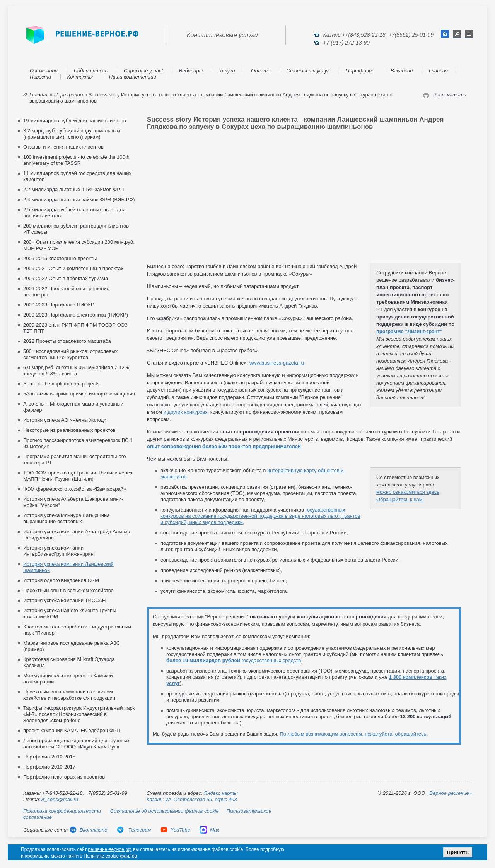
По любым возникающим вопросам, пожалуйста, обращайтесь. (354, 734)
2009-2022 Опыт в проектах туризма (66, 278)
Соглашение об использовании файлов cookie (165, 811)
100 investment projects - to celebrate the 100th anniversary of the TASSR (76, 160)
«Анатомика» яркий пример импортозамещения (79, 394)
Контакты (80, 77)
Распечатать (450, 95)
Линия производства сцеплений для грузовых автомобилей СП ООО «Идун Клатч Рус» (76, 744)
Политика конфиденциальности (62, 811)
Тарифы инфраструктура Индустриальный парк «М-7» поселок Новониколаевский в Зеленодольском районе (79, 714)
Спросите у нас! (143, 71)
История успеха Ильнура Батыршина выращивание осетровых (66, 518)
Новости (40, 77)
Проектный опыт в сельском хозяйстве (68, 590)
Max (210, 830)
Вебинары (191, 71)
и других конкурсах (185, 412)
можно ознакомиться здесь (408, 492)
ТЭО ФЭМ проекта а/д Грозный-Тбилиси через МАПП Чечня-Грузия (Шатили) (78, 476)
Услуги (227, 71)
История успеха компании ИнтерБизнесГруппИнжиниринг (59, 551)
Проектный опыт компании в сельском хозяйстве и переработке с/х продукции (69, 695)
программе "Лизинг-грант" (409, 331)
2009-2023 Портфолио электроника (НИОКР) (76, 315)
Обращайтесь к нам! (400, 499)
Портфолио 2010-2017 (49, 767)
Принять (457, 852)
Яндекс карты (221, 793)
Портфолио (360, 71)
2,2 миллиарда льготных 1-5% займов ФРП (73, 189)
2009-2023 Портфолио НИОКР (59, 305)
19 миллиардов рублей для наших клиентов (75, 121)
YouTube (175, 830)
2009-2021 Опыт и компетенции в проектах (73, 268)
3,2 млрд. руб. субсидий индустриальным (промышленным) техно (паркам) (72, 134)
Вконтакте (88, 830)
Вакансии (402, 71)
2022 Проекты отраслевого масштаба (67, 341)
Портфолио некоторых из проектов (64, 777)
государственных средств (234, 660)
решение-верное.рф (110, 849)
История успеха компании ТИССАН (64, 600)
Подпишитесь (91, 71)
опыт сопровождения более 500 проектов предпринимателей (224, 446)
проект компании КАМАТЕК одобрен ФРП (72, 730)
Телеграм (134, 830)
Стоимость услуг (308, 71)
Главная (438, 71)
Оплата (261, 71)
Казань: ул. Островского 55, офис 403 (192, 799)
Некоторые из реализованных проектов (69, 430)
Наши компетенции (133, 77)
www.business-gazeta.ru (277, 363)
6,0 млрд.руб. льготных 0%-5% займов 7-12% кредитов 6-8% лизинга (76, 371)
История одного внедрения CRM (61, 580)
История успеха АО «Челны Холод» (65, 420)
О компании (44, 71)
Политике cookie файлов (110, 856)
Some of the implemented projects (61, 384)
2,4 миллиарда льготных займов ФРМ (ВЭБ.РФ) (79, 199)
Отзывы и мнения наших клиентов (63, 147)
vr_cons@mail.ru (59, 799)
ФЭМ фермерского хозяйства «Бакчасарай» (75, 489)
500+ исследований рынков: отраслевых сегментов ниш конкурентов (70, 354)
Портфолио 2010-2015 (49, 757)
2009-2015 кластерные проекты (60, 258)
